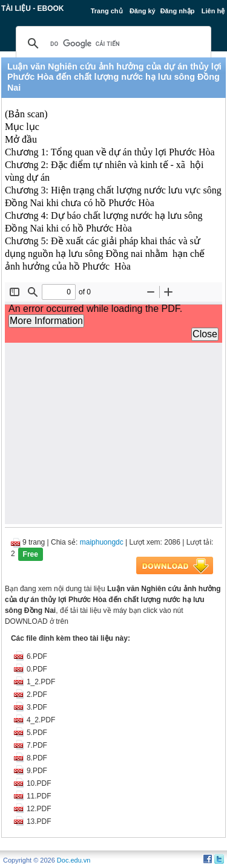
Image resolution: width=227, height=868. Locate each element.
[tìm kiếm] (112, 44)
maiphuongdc (102, 542)
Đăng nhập (178, 11)
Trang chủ (107, 11)
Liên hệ (213, 11)
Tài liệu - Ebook (33, 8)
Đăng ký (143, 11)
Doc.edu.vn (74, 860)
